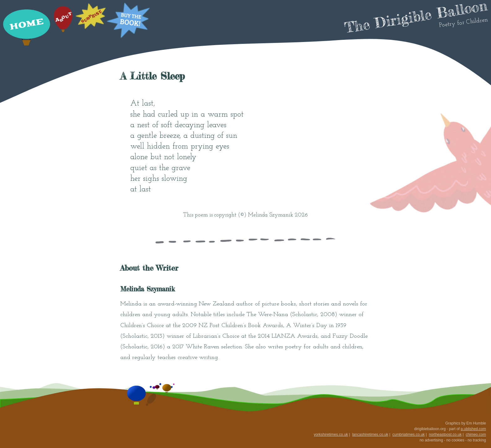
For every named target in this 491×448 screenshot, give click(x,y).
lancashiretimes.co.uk (370, 435)
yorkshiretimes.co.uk (331, 435)
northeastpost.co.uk (445, 435)
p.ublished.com (473, 429)
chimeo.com (476, 435)
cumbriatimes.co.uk (408, 435)
